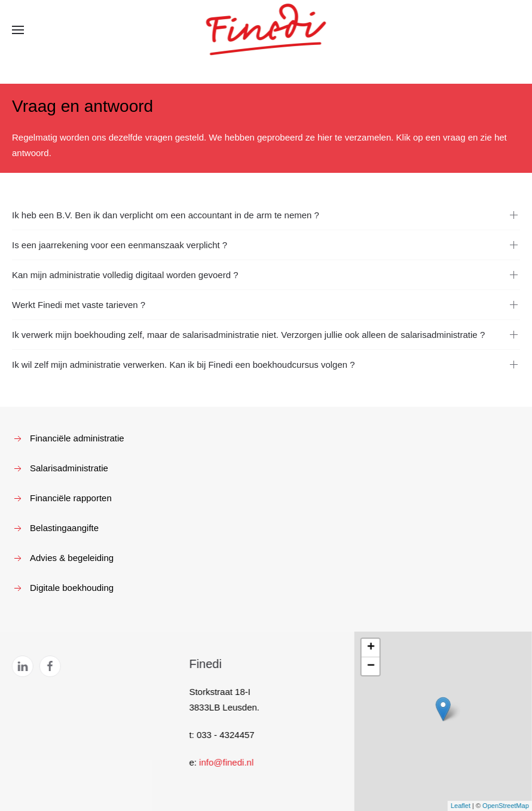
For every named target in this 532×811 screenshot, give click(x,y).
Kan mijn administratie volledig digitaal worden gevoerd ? (125, 275)
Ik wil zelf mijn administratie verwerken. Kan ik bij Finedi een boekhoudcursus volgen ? (184, 365)
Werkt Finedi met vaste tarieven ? (79, 305)
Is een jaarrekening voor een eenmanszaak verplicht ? (120, 245)
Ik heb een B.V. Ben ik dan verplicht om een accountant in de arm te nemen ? (166, 215)
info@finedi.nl (225, 762)
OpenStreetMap (505, 806)
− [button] (370, 666)
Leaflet (459, 806)
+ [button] (370, 648)
